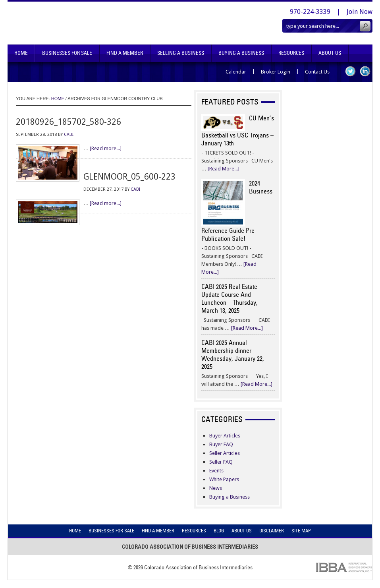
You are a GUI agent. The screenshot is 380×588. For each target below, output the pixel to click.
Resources (291, 53)
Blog (219, 531)
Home (21, 53)
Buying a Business (230, 497)
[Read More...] (224, 169)
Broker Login (276, 72)
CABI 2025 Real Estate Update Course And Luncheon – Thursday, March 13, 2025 (230, 298)
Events (216, 471)
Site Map (301, 531)
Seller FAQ (221, 462)
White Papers (224, 479)
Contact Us (317, 72)
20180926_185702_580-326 (68, 122)
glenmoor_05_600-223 (129, 177)
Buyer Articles (225, 436)
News (216, 488)
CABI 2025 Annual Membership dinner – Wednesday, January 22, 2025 (233, 354)
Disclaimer (272, 531)
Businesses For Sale (67, 53)
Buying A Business (241, 53)
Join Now (360, 12)
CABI (69, 134)
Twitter (350, 71)
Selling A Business (181, 53)
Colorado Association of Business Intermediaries (102, 23)
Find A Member (125, 53)
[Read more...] (106, 148)
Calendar (236, 72)
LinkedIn (365, 71)
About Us (330, 53)
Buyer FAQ (221, 444)
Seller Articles (225, 453)
